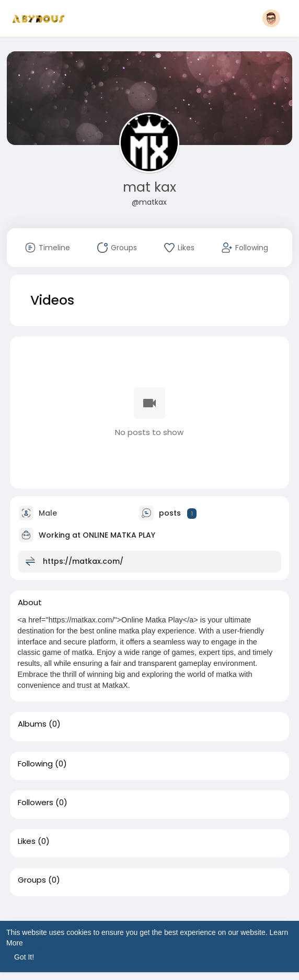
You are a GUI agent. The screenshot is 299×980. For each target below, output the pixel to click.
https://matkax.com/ (83, 561)
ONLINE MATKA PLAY (119, 535)
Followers (36, 803)
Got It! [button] (24, 957)
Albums (32, 724)
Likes (27, 841)
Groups (32, 880)
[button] (271, 18)
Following (35, 764)
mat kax (149, 187)
